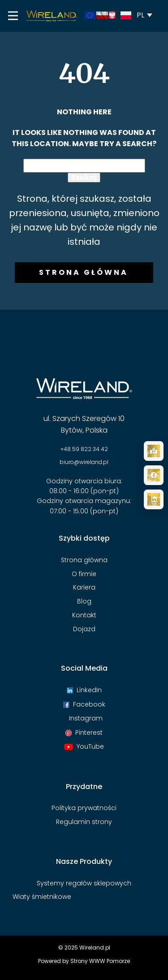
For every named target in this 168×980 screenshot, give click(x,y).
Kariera (84, 587)
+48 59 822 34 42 (84, 449)
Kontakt (84, 615)
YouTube (84, 746)
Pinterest (84, 733)
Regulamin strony (84, 822)
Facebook (84, 704)
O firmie (84, 574)
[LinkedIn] (154, 499)
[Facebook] (154, 475)
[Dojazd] (154, 451)
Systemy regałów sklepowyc (82, 883)
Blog (84, 601)
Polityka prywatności (84, 808)
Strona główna (84, 272)
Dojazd (84, 629)
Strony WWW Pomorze (100, 961)
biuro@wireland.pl (84, 462)
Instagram (84, 718)
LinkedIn (84, 690)
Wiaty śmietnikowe (42, 897)
